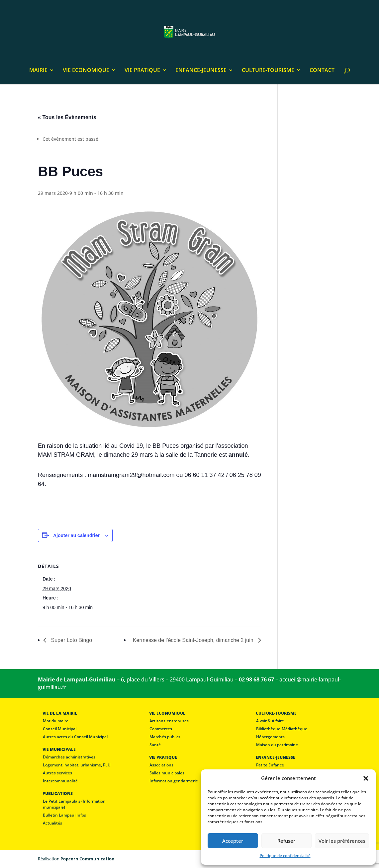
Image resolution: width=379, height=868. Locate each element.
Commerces (161, 729)
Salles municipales (167, 773)
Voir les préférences (342, 841)
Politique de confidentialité (285, 856)
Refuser (286, 841)
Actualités (52, 823)
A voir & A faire (270, 721)
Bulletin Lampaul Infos (64, 815)
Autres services (57, 773)
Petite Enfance (270, 765)
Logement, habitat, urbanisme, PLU (77, 765)
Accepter (233, 841)
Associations (161, 765)
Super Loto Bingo (71, 640)
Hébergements (270, 737)
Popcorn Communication (88, 859)
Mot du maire (56, 721)
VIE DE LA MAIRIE (60, 713)
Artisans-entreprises (169, 721)
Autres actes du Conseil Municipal (75, 737)
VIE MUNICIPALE (59, 749)
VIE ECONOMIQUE (86, 71)
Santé (155, 745)
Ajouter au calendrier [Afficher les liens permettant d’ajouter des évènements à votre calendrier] (76, 535)
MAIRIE (38, 71)
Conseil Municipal (60, 729)
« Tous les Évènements (67, 117)
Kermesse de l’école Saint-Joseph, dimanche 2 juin (194, 640)
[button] (366, 778)
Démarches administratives (69, 757)
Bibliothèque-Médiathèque (282, 729)
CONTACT (322, 71)
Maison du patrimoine (277, 745)
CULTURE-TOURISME (268, 71)
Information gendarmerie (174, 781)
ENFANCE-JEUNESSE (201, 71)
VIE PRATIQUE (142, 71)
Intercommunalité (60, 781)
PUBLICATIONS (58, 793)
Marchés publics (165, 737)
